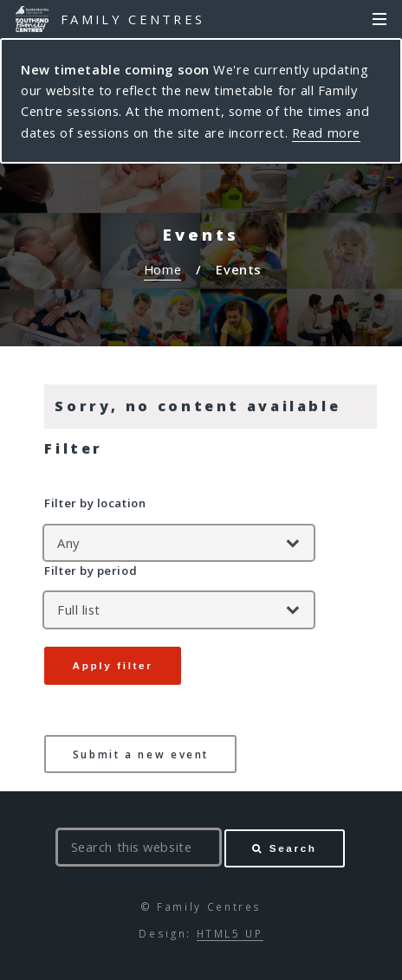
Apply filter (113, 665)
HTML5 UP (230, 933)
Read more (326, 132)
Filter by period (91, 571)
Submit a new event (141, 754)
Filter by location (95, 503)
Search (293, 848)
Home (162, 269)
